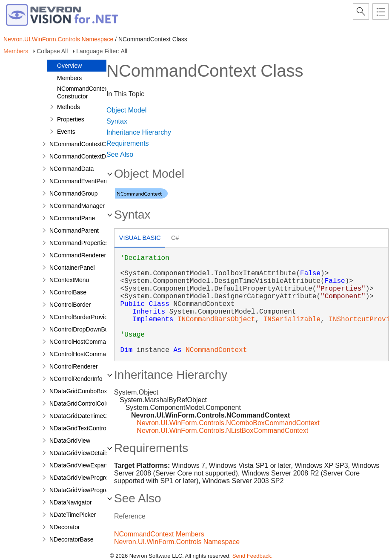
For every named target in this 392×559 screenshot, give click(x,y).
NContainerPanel (72, 268)
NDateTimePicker (73, 515)
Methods (69, 107)
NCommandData (72, 169)
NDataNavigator (71, 502)
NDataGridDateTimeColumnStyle (93, 416)
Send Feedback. (253, 556)
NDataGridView (70, 441)
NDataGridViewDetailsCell (84, 453)
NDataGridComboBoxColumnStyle (95, 391)
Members (16, 51)
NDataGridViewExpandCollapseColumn (102, 465)
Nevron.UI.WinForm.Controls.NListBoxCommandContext (222, 431)
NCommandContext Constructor (83, 92)
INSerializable (292, 320)
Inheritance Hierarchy (139, 132)
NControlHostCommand (81, 342)
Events (66, 132)
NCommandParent (74, 231)
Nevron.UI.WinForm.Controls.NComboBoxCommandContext (228, 423)
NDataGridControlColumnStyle (90, 403)
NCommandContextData (82, 156)
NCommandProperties (79, 243)
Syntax (117, 121)
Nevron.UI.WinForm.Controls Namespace (58, 39)
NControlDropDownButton (84, 329)
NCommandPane (72, 218)
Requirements (128, 143)
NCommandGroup (74, 193)
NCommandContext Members (159, 534)
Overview (69, 66)
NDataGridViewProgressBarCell (92, 478)
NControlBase (68, 292)
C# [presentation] (175, 238)
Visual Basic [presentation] (140, 238)
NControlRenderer (74, 366)
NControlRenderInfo (76, 379)
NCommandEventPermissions (89, 181)
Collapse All (52, 51)
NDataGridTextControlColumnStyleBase (102, 428)
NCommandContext (216, 350)
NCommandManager (77, 206)
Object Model (126, 110)
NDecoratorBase (72, 539)
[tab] (140, 239)
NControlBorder (70, 305)
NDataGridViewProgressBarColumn (97, 490)
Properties (71, 119)
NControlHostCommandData (87, 354)
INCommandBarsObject (216, 320)
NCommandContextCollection (89, 144)
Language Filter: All (102, 51)
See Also (120, 154)
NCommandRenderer (78, 255)
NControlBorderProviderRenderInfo (96, 317)
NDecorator (65, 527)
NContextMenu (69, 280)
